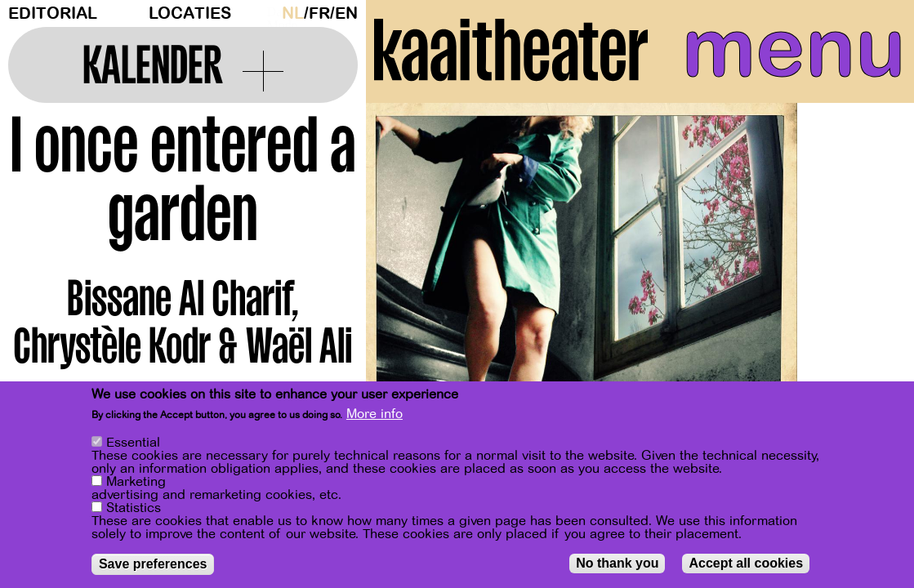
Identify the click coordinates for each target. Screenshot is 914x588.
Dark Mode (270, 13)
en (346, 13)
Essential (133, 443)
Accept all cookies (746, 564)
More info (375, 415)
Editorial (53, 13)
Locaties (190, 13)
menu (794, 49)
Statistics (134, 509)
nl (293, 13)
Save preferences (153, 565)
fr (319, 13)
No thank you (617, 564)
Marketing (136, 483)
